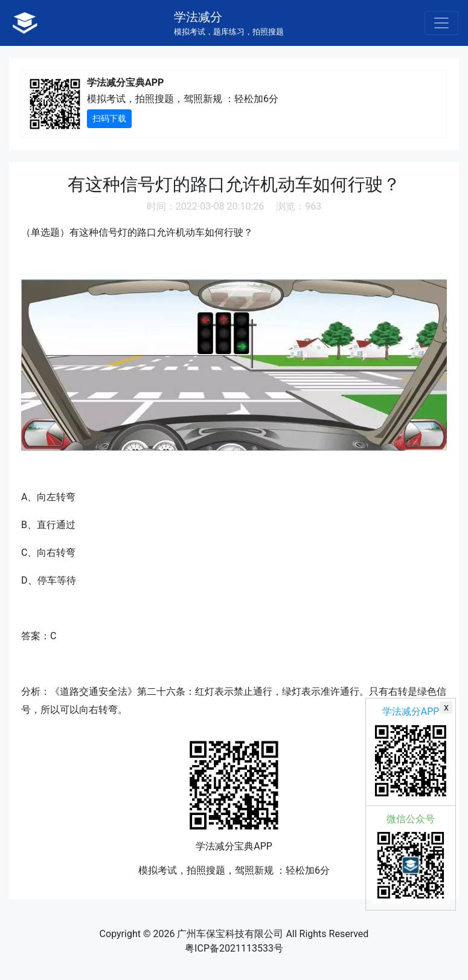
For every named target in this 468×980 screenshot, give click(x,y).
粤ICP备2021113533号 (234, 948)
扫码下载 (109, 118)
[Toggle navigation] (441, 23)
